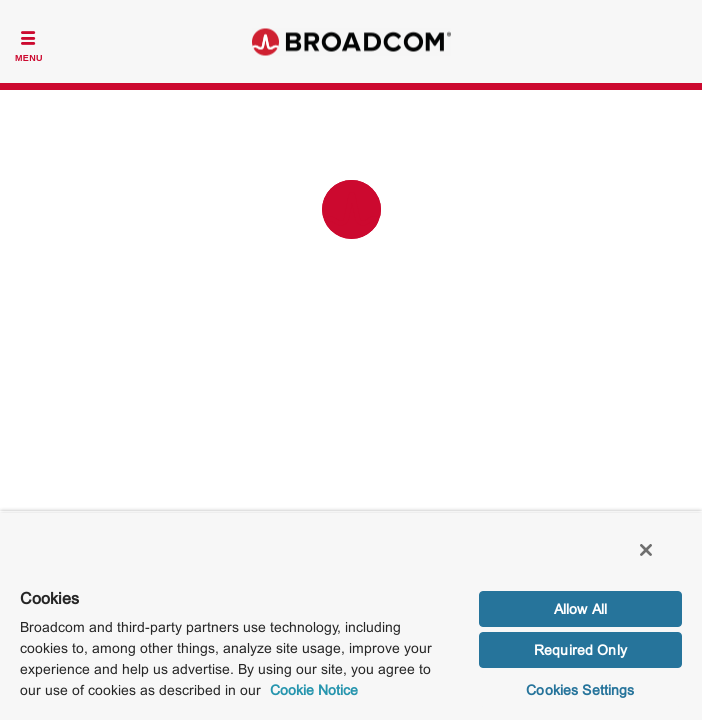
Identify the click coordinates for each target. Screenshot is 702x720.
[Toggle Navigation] (29, 44)
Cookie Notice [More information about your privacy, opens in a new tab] (314, 690)
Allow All (580, 609)
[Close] (660, 560)
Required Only (580, 650)
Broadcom (351, 41)
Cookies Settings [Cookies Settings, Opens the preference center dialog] (580, 690)
